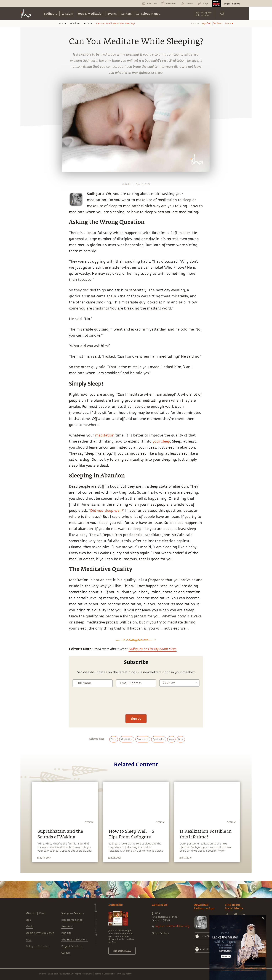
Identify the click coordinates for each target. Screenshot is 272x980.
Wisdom (67, 13)
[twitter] (27, 336)
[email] (27, 352)
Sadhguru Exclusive (37, 946)
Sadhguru (51, 13)
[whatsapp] (28, 319)
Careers (66, 953)
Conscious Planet (148, 13)
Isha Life (66, 933)
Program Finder (206, 14)
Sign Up (236, 4)
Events (112, 13)
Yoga (29, 940)
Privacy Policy (124, 974)
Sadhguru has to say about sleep (153, 649)
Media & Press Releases (40, 933)
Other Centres (160, 933)
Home (62, 24)
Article (88, 24)
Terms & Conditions (105, 974)
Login (227, 4)
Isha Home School (72, 920)
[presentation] (136, 704)
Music (29, 926)
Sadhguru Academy (73, 913)
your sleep (161, 441)
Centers (126, 13)
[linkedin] (27, 344)
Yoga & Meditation (90, 13)
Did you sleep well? (107, 511)
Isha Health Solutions (74, 940)
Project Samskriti (72, 946)
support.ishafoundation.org (172, 926)
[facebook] (27, 327)
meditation (105, 435)
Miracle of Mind (35, 913)
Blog (28, 920)
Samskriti (67, 926)
